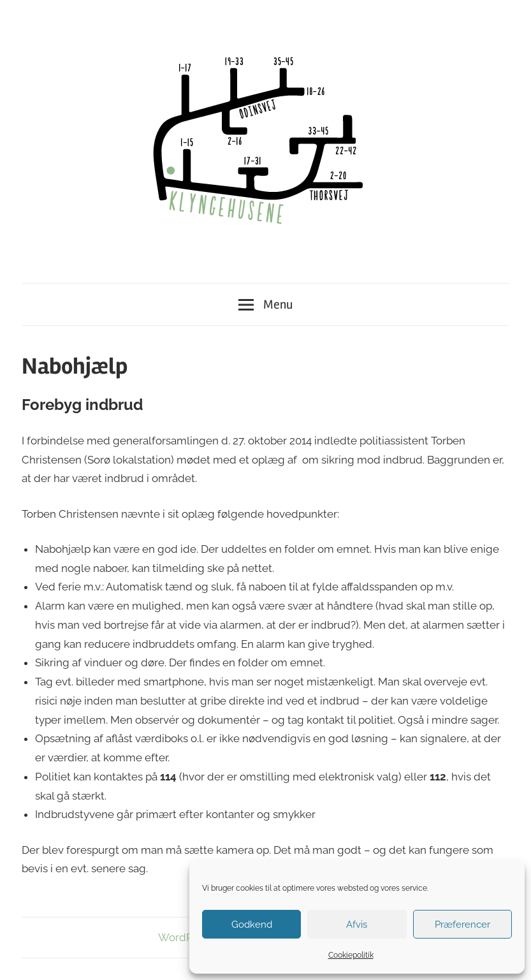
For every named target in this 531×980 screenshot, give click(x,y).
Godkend (252, 925)
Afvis (357, 925)
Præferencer (462, 925)
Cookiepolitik (351, 955)
